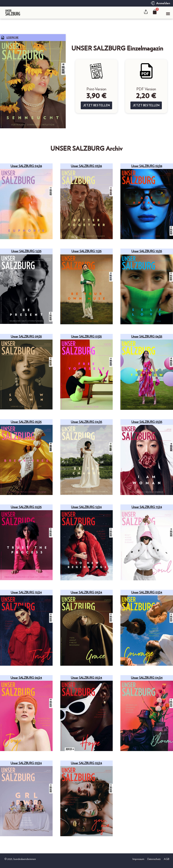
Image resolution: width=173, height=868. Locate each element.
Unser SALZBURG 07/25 (86, 337)
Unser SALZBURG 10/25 (147, 251)
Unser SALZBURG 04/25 (86, 422)
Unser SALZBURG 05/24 (86, 678)
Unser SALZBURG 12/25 (26, 251)
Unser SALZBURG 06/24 (26, 678)
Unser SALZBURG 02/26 (147, 166)
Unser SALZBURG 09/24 (86, 592)
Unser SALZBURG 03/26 (86, 166)
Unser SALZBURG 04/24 (147, 678)
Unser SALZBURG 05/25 (26, 422)
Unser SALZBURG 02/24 (86, 763)
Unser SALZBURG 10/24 (26, 592)
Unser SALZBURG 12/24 (86, 507)
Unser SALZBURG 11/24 (147, 507)
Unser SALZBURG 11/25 (86, 251)
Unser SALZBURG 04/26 (26, 166)
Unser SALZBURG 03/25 (147, 422)
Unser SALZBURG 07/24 (147, 592)
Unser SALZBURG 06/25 (147, 337)
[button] (168, 14)
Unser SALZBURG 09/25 (26, 337)
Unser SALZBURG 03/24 (26, 763)
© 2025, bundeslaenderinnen (20, 859)
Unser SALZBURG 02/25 (26, 507)
